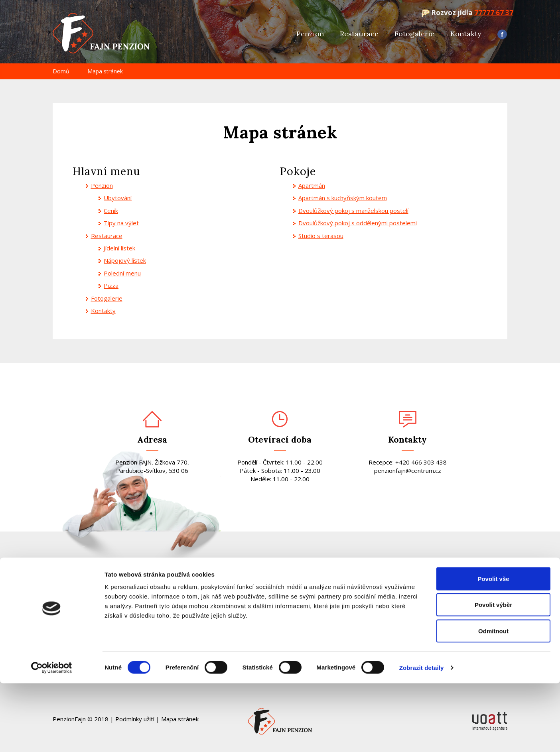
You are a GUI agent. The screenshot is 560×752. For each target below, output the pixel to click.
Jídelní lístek (119, 248)
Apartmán (312, 185)
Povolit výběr (493, 674)
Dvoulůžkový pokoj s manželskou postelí (353, 211)
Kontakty (466, 34)
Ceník (111, 211)
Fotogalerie (414, 34)
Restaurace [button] (359, 34)
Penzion (102, 185)
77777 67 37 (494, 13)
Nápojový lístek (125, 260)
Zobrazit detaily (422, 736)
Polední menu (122, 273)
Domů (61, 71)
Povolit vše (493, 647)
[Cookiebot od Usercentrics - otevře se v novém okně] (52, 736)
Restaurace (107, 236)
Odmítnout (493, 700)
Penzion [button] (310, 34)
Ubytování (118, 198)
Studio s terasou (321, 236)
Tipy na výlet (121, 223)
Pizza (111, 285)
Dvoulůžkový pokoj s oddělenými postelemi (358, 223)
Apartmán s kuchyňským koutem (343, 198)
